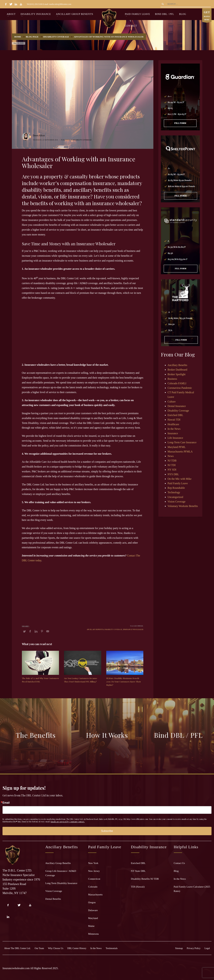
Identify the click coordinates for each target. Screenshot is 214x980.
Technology (174, 492)
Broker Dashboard (177, 370)
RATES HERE (207, 16)
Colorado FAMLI (177, 383)
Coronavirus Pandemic (180, 388)
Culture (172, 402)
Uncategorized (175, 497)
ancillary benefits (95, 629)
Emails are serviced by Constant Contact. (68, 822)
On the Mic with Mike (180, 479)
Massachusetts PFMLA (180, 452)
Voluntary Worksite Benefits (183, 506)
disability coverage (113, 629)
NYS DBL (173, 474)
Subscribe (107, 831)
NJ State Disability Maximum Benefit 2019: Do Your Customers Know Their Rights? (124, 682)
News (171, 456)
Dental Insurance (177, 406)
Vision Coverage (176, 502)
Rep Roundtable (176, 488)
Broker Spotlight (176, 374)
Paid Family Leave (178, 483)
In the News (174, 429)
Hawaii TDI (174, 420)
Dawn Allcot (39, 136)
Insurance (173, 433)
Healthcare (173, 424)
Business (172, 379)
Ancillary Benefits (177, 365)
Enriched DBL (175, 415)
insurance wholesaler (133, 629)
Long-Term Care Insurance (182, 442)
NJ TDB (172, 461)
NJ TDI (172, 465)
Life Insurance (175, 438)
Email (6, 803)
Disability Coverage (82, 140)
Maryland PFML (177, 447)
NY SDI (172, 470)
